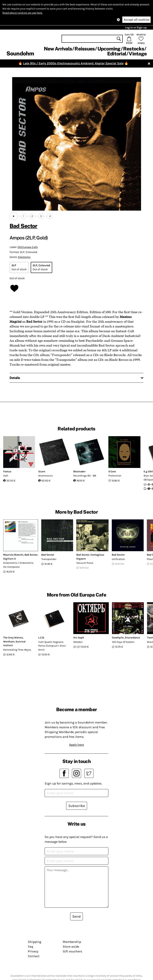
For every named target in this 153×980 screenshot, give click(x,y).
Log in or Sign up (136, 28)
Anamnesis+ (46, 476)
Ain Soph (79, 638)
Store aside (71, 947)
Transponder (49, 559)
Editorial (117, 54)
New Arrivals (58, 49)
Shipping (35, 942)
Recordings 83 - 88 (85, 476)
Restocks (134, 49)
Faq (30, 947)
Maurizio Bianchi (13, 555)
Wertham (9, 642)
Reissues (85, 49)
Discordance (132, 638)
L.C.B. (41, 638)
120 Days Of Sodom (123, 642)
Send (76, 916)
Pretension (115, 476)
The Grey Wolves (13, 638)
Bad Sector (24, 226)
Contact (34, 956)
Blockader (79, 471)
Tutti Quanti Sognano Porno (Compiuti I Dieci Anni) (52, 646)
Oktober (78, 642)
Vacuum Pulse (85, 563)
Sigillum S (9, 559)
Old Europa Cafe (28, 247)
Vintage (138, 54)
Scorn (42, 471)
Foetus (7, 471)
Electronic (24, 257)
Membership (72, 942)
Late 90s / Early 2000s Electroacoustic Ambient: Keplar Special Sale (73, 63)
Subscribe (77, 806)
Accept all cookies (137, 20)
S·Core (112, 471)
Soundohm (20, 53)
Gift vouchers (72, 951)
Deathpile (118, 638)
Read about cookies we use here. (23, 13)
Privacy (33, 951)
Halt (6, 476)
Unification (118, 559)
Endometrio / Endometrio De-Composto (18, 565)
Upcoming (109, 49)
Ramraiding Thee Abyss (17, 650)
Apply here (76, 745)
